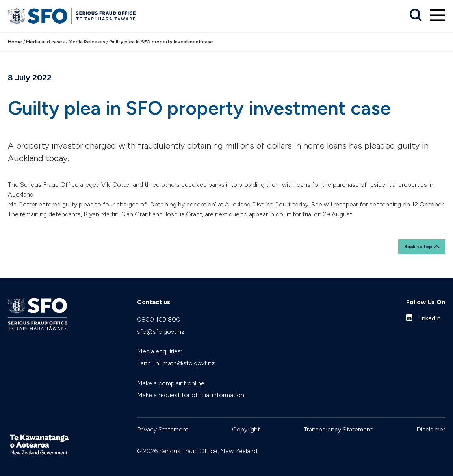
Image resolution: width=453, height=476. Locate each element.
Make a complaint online (171, 383)
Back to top (418, 247)
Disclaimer (431, 429)
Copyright (246, 429)
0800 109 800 (159, 319)
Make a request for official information (191, 395)
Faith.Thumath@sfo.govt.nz (176, 363)
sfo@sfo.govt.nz (161, 332)
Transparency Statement (338, 429)
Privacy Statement (163, 429)
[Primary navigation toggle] (437, 15)
